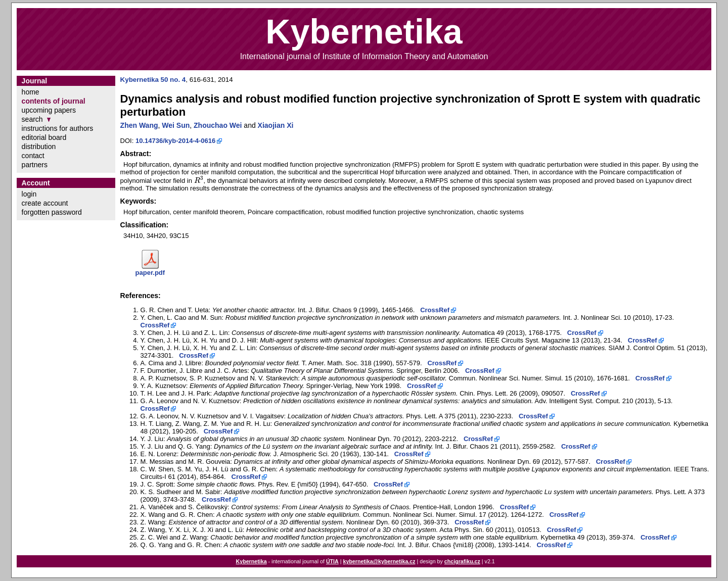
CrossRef (435, 310)
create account (45, 203)
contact (33, 156)
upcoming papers (49, 110)
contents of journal (54, 101)
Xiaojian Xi (276, 125)
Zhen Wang (139, 125)
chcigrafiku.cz (462, 561)
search (32, 119)
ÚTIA (332, 561)
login (29, 194)
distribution (39, 147)
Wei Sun (176, 125)
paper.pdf (150, 273)
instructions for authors (58, 128)
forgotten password (52, 212)
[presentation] (199, 181)
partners (35, 165)
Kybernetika (252, 561)
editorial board (44, 137)
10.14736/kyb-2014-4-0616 (175, 141)
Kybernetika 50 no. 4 (153, 80)
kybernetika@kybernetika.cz (379, 561)
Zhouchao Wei (218, 125)
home (31, 92)
